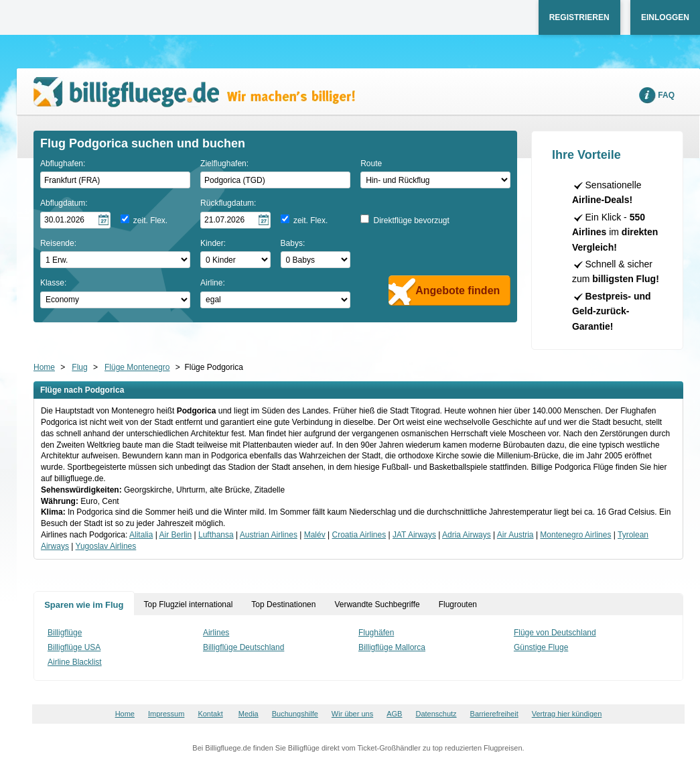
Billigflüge (65, 633)
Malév (315, 535)
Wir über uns (352, 714)
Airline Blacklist (75, 662)
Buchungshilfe (295, 714)
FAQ (666, 95)
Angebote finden (458, 291)
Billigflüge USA (74, 647)
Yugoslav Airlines (106, 546)
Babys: (293, 243)
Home (44, 367)
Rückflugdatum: (228, 203)
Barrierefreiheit (494, 714)
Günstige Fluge (541, 647)
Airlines (216, 633)
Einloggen (665, 17)
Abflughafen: (63, 164)
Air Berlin (176, 535)
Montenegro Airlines (575, 535)
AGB (394, 714)
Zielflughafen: (224, 164)
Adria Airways (467, 535)
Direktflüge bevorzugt (411, 220)
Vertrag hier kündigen (567, 714)
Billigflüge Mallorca (392, 647)
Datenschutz (436, 714)
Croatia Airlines (359, 535)
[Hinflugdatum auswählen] (75, 220)
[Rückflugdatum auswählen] (235, 220)
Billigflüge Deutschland (243, 647)
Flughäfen (376, 633)
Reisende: (58, 243)
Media (249, 714)
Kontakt (210, 714)
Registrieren (579, 17)
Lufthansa (216, 535)
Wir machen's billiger (194, 92)
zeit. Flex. (150, 220)
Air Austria (515, 535)
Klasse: (53, 283)
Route (371, 164)
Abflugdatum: (64, 203)
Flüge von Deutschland (555, 633)
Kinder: (213, 243)
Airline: (213, 283)
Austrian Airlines (269, 535)
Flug (79, 367)
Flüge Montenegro (137, 367)
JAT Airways (414, 535)
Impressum (166, 714)
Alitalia (141, 535)
